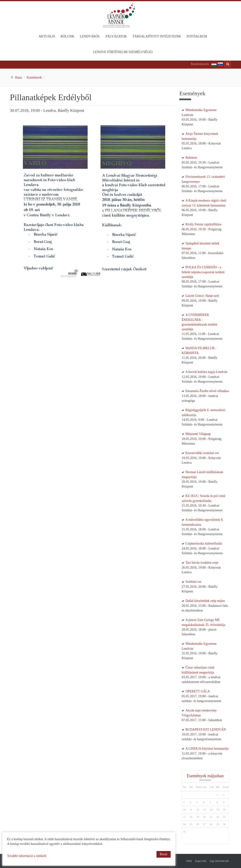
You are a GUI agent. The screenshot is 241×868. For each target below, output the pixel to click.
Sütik (189, 861)
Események (35, 77)
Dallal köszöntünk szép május (205, 601)
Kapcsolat (201, 861)
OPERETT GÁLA (198, 691)
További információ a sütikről (27, 856)
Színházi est (193, 582)
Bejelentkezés (200, 64)
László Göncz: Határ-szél (202, 296)
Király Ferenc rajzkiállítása (203, 224)
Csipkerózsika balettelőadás (204, 544)
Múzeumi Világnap (198, 434)
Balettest (191, 158)
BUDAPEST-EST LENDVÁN (206, 730)
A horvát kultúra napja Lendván (206, 372)
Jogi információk (219, 861)
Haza (19, 77)
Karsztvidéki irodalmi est (202, 453)
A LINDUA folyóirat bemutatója (207, 749)
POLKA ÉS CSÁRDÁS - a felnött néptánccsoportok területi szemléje (203, 272)
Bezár (164, 854)
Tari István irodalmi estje (202, 563)
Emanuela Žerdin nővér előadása (207, 391)
